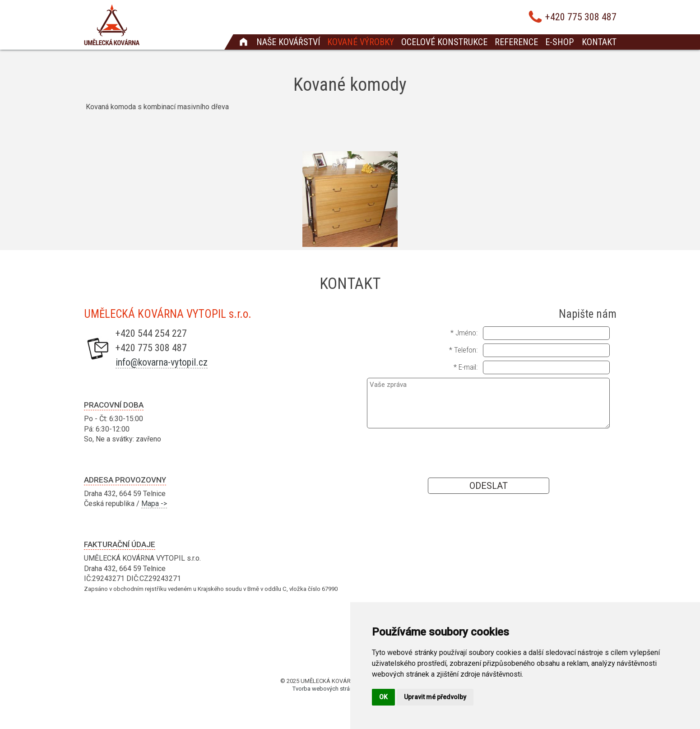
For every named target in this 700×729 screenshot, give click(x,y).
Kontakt (599, 42)
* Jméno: (464, 333)
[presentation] (488, 452)
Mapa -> (154, 504)
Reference (516, 42)
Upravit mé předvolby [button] (435, 697)
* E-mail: (466, 367)
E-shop (559, 42)
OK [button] (383, 697)
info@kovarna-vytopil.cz (162, 362)
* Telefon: (463, 350)
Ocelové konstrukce (444, 42)
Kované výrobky (361, 42)
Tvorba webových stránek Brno (333, 689)
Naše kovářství (288, 42)
